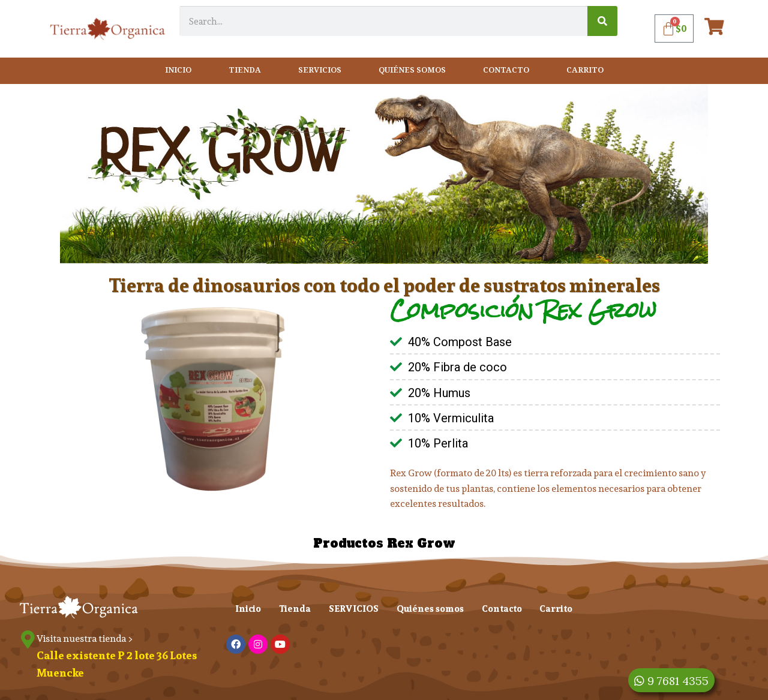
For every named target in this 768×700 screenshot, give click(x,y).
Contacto (506, 70)
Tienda (245, 70)
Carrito (585, 70)
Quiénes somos (412, 70)
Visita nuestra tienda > (85, 639)
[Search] (602, 21)
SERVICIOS (320, 70)
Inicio (178, 70)
